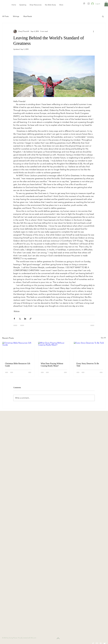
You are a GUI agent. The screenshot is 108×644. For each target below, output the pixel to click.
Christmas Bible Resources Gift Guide (18, 365)
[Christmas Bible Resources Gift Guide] (18, 351)
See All (103, 338)
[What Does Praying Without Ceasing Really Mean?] (54, 351)
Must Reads (28, 16)
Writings (16, 16)
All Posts (5, 16)
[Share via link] (31, 319)
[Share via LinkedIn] (25, 319)
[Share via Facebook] (14, 319)
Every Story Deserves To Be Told (88, 365)
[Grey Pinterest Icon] (84, 4)
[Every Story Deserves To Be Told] (90, 351)
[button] (103, 16)
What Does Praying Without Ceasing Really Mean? (52, 365)
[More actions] (93, 31)
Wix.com (34, 638)
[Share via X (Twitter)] (20, 319)
